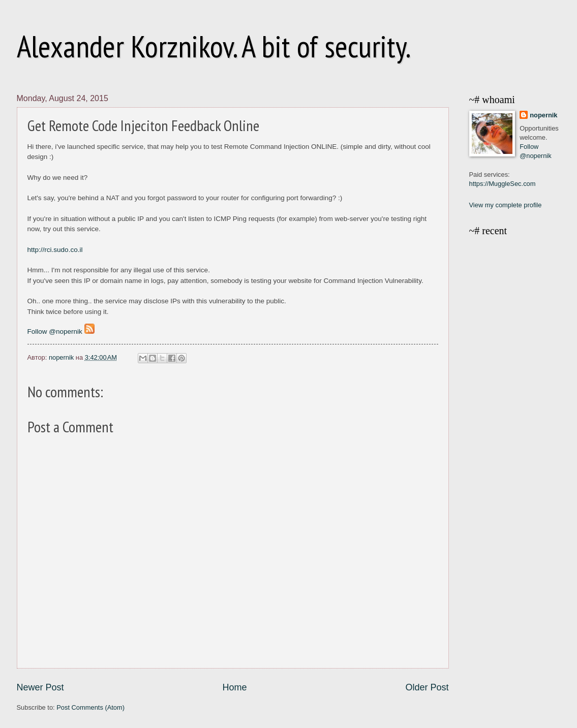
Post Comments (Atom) (90, 707)
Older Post (427, 687)
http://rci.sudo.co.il (55, 250)
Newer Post (40, 687)
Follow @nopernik (55, 331)
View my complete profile (506, 205)
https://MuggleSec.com (503, 184)
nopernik (543, 115)
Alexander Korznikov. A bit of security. (214, 46)
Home (234, 687)
